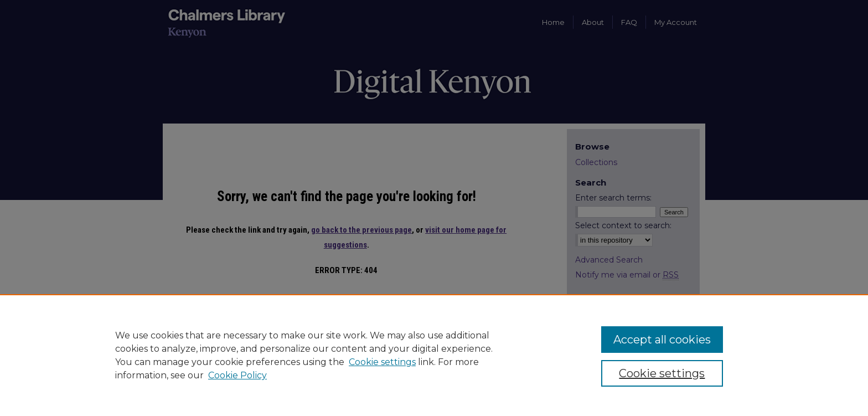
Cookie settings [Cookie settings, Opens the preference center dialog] (662, 373)
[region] (434, 355)
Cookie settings (382, 362)
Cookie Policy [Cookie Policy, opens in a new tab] (237, 375)
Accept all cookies (662, 340)
